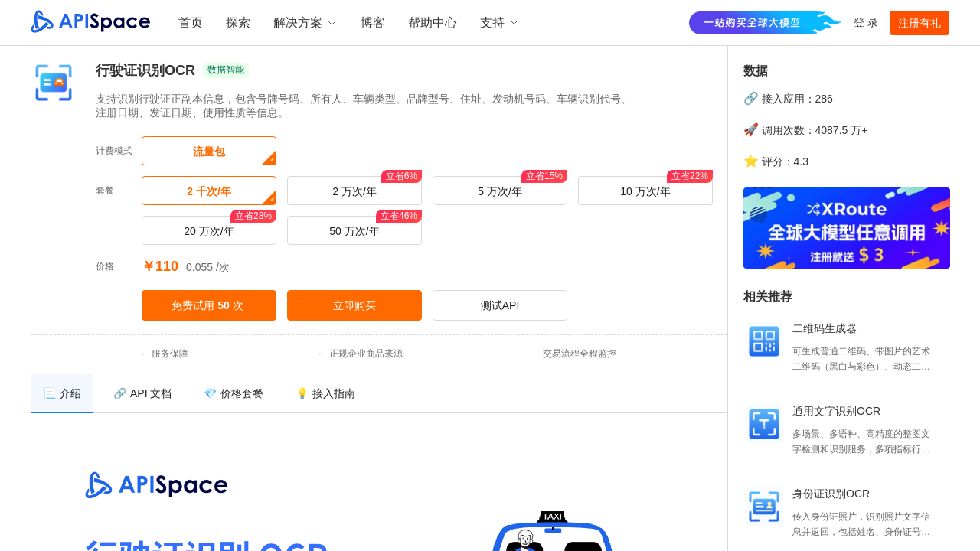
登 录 (866, 22)
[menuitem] (62, 394)
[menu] (379, 394)
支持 (500, 23)
